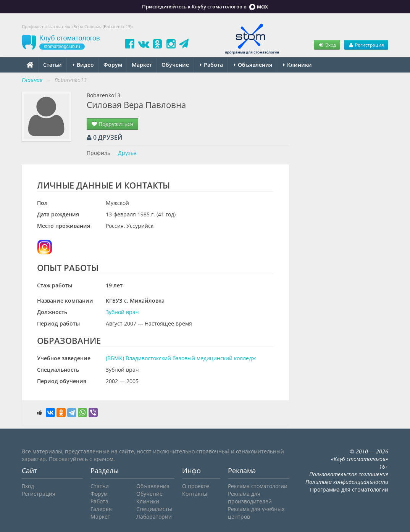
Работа (211, 65)
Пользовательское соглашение (349, 474)
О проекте (196, 486)
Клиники (298, 65)
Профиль (98, 153)
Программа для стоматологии (349, 489)
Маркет (142, 65)
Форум (113, 65)
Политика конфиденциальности (347, 482)
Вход (327, 45)
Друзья (127, 153)
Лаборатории (154, 517)
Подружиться (112, 124)
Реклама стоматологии (258, 486)
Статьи (52, 65)
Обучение (175, 65)
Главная (32, 80)
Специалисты (154, 509)
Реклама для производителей (250, 497)
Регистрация (366, 45)
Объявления (253, 65)
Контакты (195, 494)
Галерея (101, 509)
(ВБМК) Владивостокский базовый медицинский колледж (181, 358)
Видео (83, 65)
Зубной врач (122, 312)
